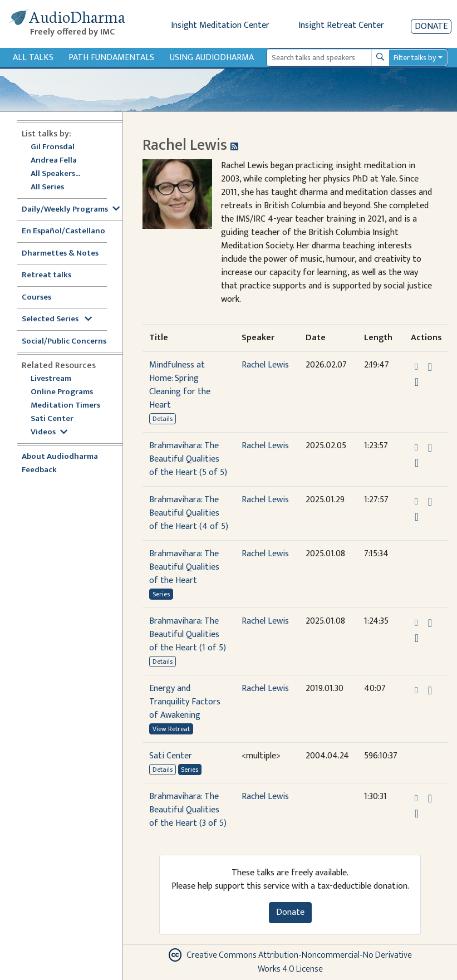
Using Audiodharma (212, 58)
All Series (47, 187)
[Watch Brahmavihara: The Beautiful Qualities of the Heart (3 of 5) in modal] (417, 814)
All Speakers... (55, 174)
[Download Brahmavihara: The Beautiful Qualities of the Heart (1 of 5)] (430, 623)
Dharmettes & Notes (60, 254)
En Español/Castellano (63, 231)
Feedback (39, 470)
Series (161, 594)
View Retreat (171, 729)
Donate (431, 26)
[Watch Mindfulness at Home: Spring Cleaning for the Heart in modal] (417, 382)
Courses (36, 298)
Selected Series (57, 319)
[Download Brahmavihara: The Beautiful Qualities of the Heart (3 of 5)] (430, 798)
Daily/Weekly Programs (71, 210)
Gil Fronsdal (53, 147)
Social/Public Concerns (64, 342)
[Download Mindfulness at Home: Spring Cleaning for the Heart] (430, 367)
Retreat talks (46, 275)
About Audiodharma (60, 457)
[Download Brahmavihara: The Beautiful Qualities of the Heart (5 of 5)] (430, 448)
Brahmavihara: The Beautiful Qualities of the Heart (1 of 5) (188, 634)
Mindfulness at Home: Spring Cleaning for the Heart (180, 385)
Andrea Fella (54, 161)
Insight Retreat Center (341, 25)
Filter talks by (415, 58)
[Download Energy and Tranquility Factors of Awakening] (430, 690)
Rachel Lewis (265, 365)
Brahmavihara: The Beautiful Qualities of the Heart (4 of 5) (189, 513)
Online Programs (62, 392)
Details (163, 419)
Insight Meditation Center (220, 25)
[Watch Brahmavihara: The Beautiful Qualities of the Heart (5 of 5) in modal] (417, 463)
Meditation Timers (65, 406)
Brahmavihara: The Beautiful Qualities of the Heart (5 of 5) (188, 459)
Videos (49, 432)
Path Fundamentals (111, 58)
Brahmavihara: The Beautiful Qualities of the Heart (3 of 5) (188, 810)
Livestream (51, 379)
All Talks (33, 58)
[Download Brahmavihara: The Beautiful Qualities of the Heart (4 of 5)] (430, 502)
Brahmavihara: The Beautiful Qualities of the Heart (184, 567)
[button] (417, 367)
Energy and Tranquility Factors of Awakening (185, 702)
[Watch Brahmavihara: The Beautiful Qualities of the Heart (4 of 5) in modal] (417, 517)
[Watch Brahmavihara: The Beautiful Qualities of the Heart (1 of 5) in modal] (417, 638)
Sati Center (52, 419)
